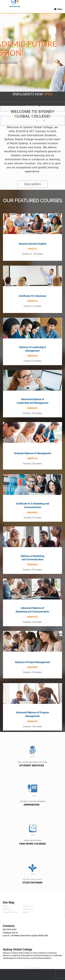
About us (7, 909)
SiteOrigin (31, 968)
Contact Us (28, 909)
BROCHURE (31, 106)
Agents (26, 912)
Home (5, 906)
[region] (32, 55)
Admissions (28, 906)
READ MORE (32, 184)
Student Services (10, 912)
